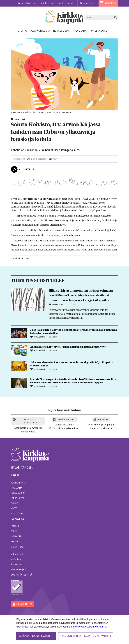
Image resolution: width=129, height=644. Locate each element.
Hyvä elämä (16, 488)
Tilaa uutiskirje (87, 3)
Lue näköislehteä (26, 3)
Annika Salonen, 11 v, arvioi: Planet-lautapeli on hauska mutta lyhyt (68, 347)
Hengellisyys (17, 498)
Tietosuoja (16, 564)
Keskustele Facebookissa (30, 421)
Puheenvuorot (18, 493)
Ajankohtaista (18, 483)
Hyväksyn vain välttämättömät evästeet (86, 636)
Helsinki (15, 526)
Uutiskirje (103, 419)
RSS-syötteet (18, 513)
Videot (14, 508)
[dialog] (64, 629)
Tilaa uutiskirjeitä (19, 569)
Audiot (14, 503)
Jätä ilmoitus (46, 3)
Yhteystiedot (17, 554)
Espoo (14, 531)
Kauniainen (16, 536)
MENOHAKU (110, 3)
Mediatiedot (17, 559)
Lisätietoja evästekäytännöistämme (87, 627)
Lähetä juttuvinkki (66, 3)
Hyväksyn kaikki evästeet (36, 636)
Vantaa (14, 541)
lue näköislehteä (22, 575)
